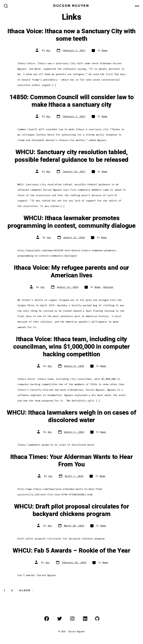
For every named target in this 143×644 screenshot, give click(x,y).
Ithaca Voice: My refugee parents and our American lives (71, 272)
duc (48, 50)
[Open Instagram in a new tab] (72, 619)
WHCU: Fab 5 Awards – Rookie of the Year (71, 551)
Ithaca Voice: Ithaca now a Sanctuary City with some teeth (71, 35)
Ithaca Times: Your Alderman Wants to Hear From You (72, 461)
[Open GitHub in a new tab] (97, 619)
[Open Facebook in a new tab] (47, 619)
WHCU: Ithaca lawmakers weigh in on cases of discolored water (71, 416)
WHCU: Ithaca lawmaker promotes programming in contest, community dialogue (71, 222)
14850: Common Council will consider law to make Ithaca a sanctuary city (72, 101)
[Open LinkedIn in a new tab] (85, 619)
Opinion (108, 287)
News (105, 50)
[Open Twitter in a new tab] (59, 619)
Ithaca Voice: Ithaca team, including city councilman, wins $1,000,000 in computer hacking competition (71, 347)
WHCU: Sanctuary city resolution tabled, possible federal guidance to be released (71, 156)
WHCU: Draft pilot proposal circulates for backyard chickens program (72, 510)
